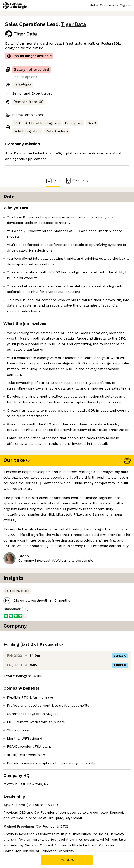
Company (77, 180)
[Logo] (15, 5)
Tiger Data (73, 24)
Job (53, 180)
